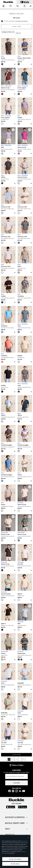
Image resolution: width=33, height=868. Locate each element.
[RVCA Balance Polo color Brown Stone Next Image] (30, 255)
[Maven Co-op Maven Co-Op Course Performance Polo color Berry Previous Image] (20, 136)
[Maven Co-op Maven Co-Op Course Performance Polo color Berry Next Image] (30, 136)
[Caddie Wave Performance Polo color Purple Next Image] (30, 106)
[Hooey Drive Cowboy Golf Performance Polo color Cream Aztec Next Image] (30, 463)
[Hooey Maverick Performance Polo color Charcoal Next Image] (13, 46)
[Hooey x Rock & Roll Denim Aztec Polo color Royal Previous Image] (20, 46)
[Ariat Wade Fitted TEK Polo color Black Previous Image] (20, 374)
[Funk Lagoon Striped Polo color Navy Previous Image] (20, 76)
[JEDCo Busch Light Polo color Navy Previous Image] (20, 404)
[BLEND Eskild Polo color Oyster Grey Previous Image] (20, 344)
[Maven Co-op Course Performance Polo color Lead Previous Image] (20, 523)
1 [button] (9, 759)
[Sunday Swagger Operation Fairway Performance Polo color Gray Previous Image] (3, 433)
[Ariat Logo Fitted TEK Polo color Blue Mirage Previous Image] (20, 314)
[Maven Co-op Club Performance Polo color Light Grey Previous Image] (3, 523)
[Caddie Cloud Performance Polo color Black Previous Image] (3, 285)
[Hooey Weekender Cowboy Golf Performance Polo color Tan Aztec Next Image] (13, 493)
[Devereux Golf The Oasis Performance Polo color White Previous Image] (20, 195)
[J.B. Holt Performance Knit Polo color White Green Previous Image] (20, 553)
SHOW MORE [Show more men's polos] (17, 755)
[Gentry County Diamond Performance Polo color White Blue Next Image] (30, 166)
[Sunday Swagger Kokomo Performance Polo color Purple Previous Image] (20, 433)
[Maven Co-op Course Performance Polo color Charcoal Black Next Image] (13, 553)
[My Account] (3, 6)
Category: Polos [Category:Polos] (8, 32)
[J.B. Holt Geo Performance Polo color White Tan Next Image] (30, 731)
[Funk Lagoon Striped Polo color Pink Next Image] (13, 106)
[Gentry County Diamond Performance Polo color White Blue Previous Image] (20, 166)
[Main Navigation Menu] (31, 6)
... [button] (20, 759)
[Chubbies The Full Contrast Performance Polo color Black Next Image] (30, 285)
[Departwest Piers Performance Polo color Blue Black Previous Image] (20, 642)
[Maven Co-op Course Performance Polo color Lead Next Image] (30, 523)
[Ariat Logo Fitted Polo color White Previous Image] (20, 701)
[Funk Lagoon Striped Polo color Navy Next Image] (30, 76)
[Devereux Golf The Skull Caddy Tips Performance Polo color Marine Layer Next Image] (13, 195)
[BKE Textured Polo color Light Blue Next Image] (30, 612)
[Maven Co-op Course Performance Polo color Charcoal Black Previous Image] (3, 553)
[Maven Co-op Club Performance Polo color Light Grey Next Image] (13, 523)
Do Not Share (15, 864)
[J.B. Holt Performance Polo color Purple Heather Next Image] (13, 731)
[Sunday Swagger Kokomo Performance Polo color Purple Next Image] (30, 433)
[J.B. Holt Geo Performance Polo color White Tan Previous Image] (20, 731)
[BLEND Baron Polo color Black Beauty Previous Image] (3, 374)
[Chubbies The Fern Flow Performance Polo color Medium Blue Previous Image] (3, 314)
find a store (18, 765)
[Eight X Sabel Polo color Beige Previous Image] (20, 582)
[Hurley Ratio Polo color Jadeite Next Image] (13, 642)
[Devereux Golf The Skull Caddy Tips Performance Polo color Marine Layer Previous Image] (3, 195)
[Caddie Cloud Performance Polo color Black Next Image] (13, 285)
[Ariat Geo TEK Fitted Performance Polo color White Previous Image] (3, 672)
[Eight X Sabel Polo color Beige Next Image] (30, 582)
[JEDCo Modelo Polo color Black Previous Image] (3, 166)
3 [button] (16, 759)
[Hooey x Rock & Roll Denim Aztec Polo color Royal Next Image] (30, 46)
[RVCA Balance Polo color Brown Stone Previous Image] (20, 255)
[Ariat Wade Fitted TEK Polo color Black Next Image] (30, 374)
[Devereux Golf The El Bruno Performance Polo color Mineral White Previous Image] (3, 255)
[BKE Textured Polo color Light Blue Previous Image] (20, 612)
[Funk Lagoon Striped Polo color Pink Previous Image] (3, 106)
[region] (15, 851)
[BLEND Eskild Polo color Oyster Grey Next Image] (30, 344)
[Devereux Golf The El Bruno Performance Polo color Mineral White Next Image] (13, 255)
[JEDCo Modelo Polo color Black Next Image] (13, 166)
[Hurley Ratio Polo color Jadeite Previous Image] (3, 642)
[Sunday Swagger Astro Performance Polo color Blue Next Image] (13, 463)
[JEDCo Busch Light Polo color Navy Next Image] (30, 404)
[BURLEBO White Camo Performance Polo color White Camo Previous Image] (20, 672)
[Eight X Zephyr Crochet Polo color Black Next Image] (13, 612)
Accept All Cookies (15, 859)
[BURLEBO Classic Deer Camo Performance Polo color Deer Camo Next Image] (13, 701)
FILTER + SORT (17, 27)
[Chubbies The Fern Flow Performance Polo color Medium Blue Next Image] (13, 314)
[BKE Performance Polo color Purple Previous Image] (3, 136)
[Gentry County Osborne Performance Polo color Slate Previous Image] (3, 582)
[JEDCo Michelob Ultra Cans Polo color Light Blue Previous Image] (3, 404)
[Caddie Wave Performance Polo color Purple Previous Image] (20, 106)
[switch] (3, 21)
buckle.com (25, 841)
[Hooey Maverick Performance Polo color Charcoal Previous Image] (3, 46)
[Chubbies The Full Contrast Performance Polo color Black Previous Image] (20, 285)
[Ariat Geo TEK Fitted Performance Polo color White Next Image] (13, 672)
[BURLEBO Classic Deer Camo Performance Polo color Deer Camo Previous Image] (3, 701)
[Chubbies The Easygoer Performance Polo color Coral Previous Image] (3, 344)
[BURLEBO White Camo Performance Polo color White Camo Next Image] (30, 672)
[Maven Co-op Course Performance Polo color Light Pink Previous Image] (20, 493)
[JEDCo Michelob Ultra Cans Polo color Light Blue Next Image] (13, 404)
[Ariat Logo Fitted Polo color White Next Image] (30, 701)
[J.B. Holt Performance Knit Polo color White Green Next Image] (30, 553)
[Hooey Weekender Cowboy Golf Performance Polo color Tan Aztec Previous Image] (3, 493)
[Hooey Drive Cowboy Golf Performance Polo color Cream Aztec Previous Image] (20, 463)
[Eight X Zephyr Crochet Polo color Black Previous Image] (3, 612)
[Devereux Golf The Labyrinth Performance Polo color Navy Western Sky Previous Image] (20, 225)
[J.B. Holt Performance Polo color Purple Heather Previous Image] (3, 731)
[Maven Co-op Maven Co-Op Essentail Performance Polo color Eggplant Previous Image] (3, 76)
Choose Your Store (22, 21)
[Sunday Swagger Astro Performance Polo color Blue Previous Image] (3, 463)
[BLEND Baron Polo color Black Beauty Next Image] (13, 374)
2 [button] (13, 759)
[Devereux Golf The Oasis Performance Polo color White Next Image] (30, 195)
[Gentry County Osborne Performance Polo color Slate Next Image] (13, 582)
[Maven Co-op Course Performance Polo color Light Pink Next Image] (30, 493)
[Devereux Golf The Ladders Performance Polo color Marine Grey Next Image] (13, 225)
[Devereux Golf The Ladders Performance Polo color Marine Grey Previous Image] (3, 225)
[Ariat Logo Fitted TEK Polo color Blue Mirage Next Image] (30, 314)
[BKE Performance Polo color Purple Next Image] (13, 136)
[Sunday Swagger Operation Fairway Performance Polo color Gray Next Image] (13, 433)
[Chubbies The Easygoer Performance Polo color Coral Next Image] (13, 344)
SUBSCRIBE (17, 783)
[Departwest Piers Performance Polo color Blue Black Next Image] (30, 642)
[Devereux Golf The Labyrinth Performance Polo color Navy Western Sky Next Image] (30, 225)
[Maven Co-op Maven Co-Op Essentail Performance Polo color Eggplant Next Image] (13, 76)
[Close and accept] (28, 838)
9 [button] (24, 759)
